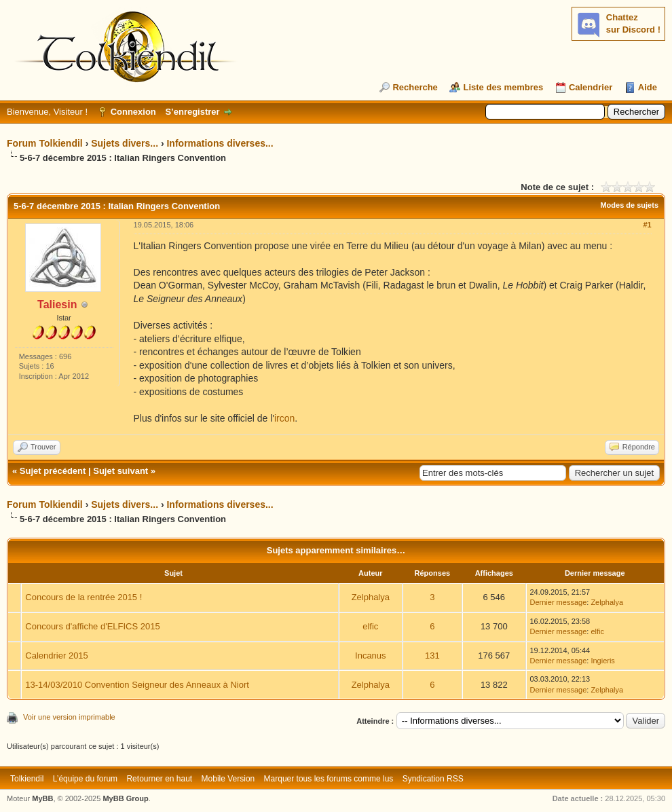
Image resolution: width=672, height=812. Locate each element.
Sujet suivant (120, 471)
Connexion (133, 112)
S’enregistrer (192, 112)
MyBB (42, 798)
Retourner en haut (159, 779)
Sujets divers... (125, 143)
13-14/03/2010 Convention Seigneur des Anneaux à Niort (137, 685)
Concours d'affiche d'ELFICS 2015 (92, 626)
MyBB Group (125, 798)
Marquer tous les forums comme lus (329, 779)
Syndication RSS (433, 779)
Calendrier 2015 (57, 656)
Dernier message (559, 602)
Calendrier (591, 87)
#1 (647, 225)
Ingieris (602, 661)
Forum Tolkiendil (45, 143)
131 (432, 656)
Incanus (371, 656)
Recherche (415, 87)
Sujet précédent (53, 471)
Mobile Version (228, 779)
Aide (648, 87)
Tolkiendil (27, 779)
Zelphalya (371, 597)
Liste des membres (503, 87)
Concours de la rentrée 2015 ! (83, 597)
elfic (370, 626)
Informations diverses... (220, 143)
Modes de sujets (629, 205)
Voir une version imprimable (69, 717)
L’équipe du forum (85, 779)
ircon (284, 418)
